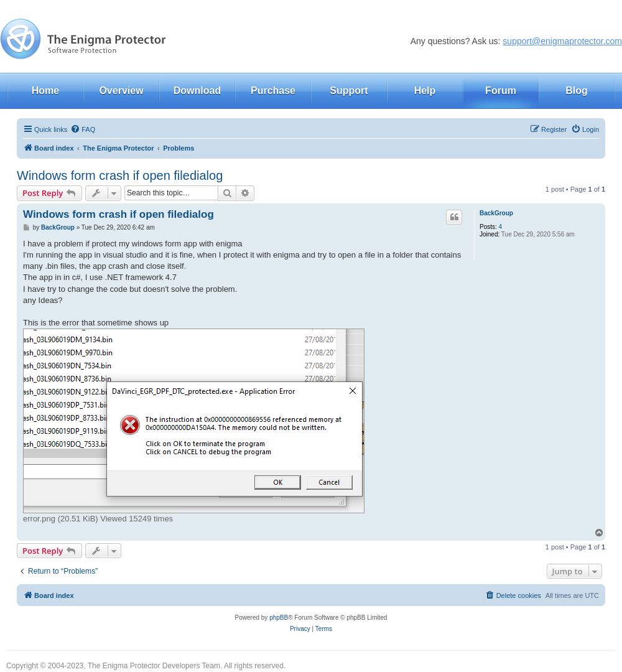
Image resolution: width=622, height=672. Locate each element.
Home (45, 91)
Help (425, 91)
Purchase (273, 91)
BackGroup (496, 213)
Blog (577, 91)
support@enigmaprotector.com (562, 41)
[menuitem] (83, 129)
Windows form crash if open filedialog (120, 175)
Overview (121, 91)
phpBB (279, 618)
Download (197, 91)
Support (349, 91)
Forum (501, 91)
